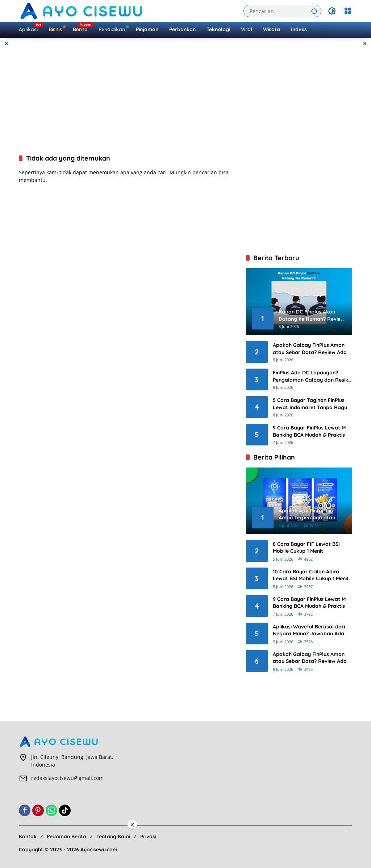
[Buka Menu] (348, 11)
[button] (313, 11)
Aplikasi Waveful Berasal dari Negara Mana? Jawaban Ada (309, 630)
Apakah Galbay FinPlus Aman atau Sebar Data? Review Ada (310, 349)
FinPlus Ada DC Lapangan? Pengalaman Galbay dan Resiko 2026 (312, 376)
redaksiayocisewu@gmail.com (67, 778)
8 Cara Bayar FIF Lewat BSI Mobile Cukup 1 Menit (306, 548)
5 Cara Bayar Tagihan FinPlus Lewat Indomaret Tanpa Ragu (310, 404)
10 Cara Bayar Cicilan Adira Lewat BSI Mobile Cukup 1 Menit (311, 575)
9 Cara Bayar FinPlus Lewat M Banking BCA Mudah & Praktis (309, 431)
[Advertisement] (185, 96)
